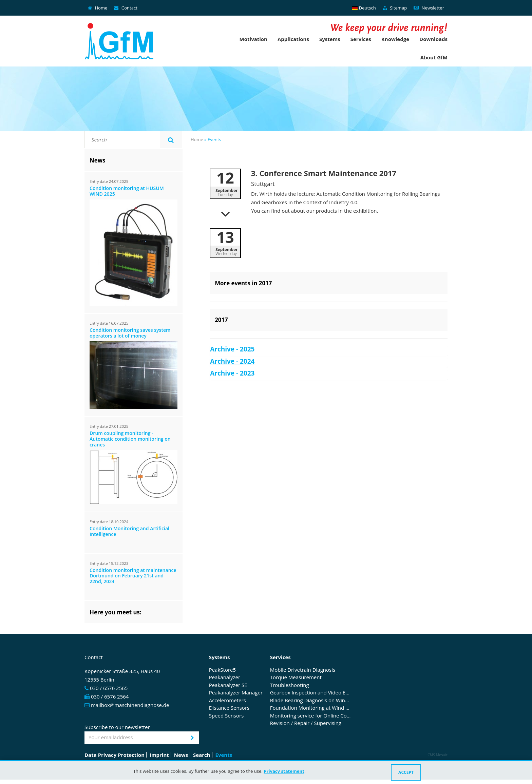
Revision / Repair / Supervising (306, 723)
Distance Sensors (229, 708)
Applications (293, 39)
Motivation (253, 39)
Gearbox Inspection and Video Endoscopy (311, 693)
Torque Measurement (296, 677)
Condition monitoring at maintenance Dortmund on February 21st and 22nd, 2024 (133, 576)
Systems (330, 39)
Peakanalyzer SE (228, 685)
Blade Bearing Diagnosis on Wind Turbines (311, 701)
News (181, 755)
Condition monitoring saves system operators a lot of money (130, 333)
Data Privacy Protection (115, 755)
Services (361, 39)
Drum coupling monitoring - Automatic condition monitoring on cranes (130, 439)
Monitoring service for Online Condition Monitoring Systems (311, 716)
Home (98, 8)
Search (202, 755)
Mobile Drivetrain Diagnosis (303, 670)
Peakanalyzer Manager (236, 693)
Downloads (433, 39)
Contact (126, 8)
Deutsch (364, 8)
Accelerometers (227, 701)
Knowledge (395, 39)
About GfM (434, 57)
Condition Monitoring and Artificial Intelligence (129, 532)
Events (224, 755)
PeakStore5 (222, 670)
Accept (406, 772)
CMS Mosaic (438, 755)
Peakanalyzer (225, 677)
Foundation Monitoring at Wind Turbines (311, 708)
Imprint (159, 755)
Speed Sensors (226, 716)
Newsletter (429, 8)
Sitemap (395, 8)
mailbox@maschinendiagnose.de (130, 705)
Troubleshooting (290, 685)
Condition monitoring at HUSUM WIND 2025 (127, 191)
